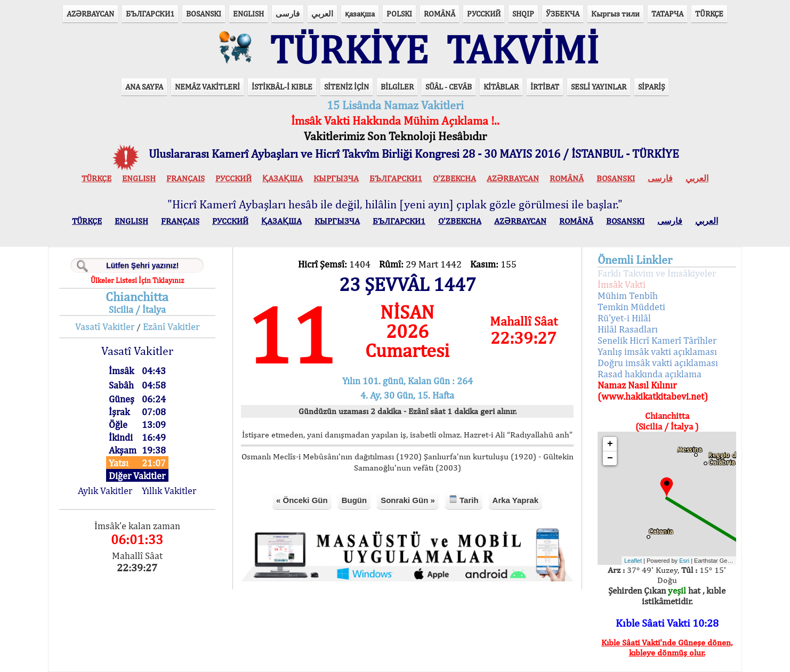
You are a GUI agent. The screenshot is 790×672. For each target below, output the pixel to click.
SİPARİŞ (651, 87)
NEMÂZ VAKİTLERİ (207, 87)
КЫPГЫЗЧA (336, 178)
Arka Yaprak (515, 500)
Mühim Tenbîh (628, 295)
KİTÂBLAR (501, 87)
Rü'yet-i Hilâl (624, 318)
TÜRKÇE (709, 14)
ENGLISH (248, 14)
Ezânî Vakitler (171, 326)
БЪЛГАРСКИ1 (150, 14)
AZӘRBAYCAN (90, 14)
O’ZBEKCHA (454, 178)
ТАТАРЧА (667, 14)
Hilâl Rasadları (628, 329)
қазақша (360, 14)
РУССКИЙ (484, 14)
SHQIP (523, 14)
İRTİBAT (545, 87)
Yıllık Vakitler (169, 491)
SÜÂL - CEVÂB (449, 87)
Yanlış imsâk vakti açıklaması (657, 351)
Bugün (354, 500)
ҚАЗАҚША (283, 178)
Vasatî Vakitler (105, 326)
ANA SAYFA (144, 87)
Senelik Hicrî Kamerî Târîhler (657, 340)
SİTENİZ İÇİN (346, 87)
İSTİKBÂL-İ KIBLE (282, 87)
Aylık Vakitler (105, 491)
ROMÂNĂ (440, 14)
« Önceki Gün (302, 500)
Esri (684, 561)
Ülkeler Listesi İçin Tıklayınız (137, 280)
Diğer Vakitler (137, 476)
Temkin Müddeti (631, 307)
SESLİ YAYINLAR (599, 87)
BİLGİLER (397, 87)
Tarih (464, 500)
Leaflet (633, 561)
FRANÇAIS (186, 178)
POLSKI (399, 14)
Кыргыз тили (615, 14)
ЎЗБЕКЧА (563, 14)
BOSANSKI (204, 14)
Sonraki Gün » (408, 500)
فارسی (288, 14)
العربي (322, 14)
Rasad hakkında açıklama (650, 374)
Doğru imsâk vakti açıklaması (658, 363)
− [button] (610, 458)
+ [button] (610, 444)
